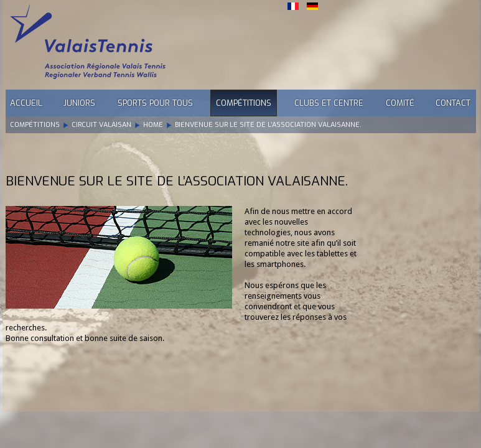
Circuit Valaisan (101, 125)
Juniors (79, 103)
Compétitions (244, 103)
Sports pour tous (155, 103)
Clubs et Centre (329, 103)
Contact (453, 103)
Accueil (26, 103)
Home (153, 125)
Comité (400, 103)
